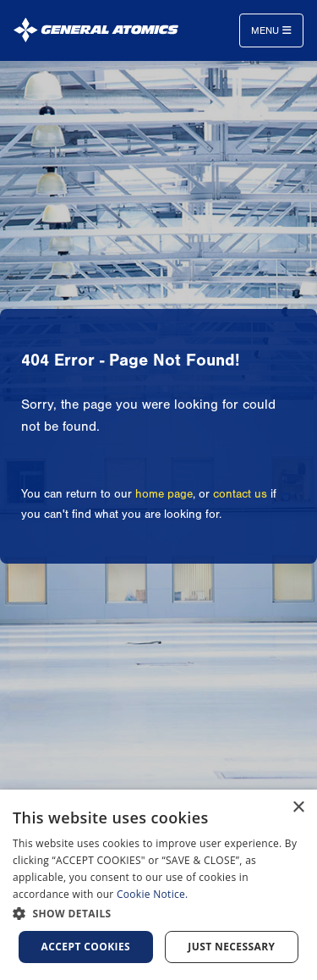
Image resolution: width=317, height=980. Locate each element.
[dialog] (158, 885)
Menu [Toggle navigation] (271, 30)
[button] (158, 914)
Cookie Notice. (153, 894)
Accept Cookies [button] (86, 947)
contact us (240, 494)
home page (164, 494)
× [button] (298, 808)
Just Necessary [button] (231, 947)
